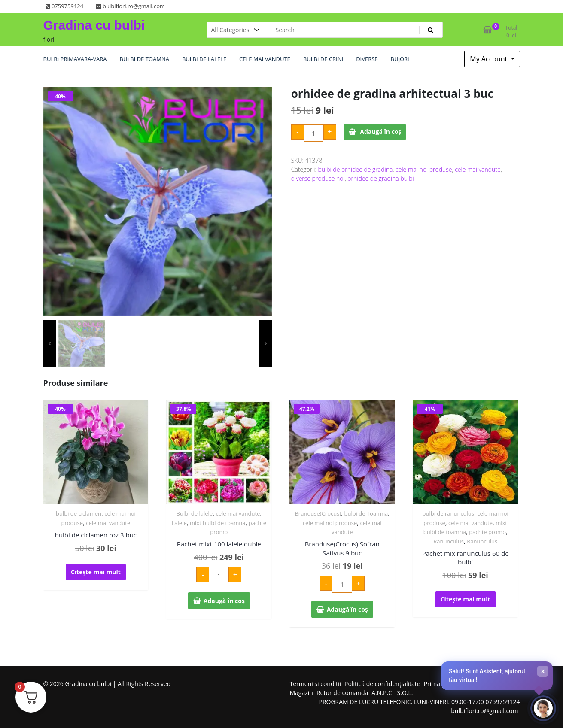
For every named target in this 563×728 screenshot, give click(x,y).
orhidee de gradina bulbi (380, 178)
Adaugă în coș (380, 132)
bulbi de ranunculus (448, 513)
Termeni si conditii (316, 684)
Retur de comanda (342, 693)
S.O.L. (405, 693)
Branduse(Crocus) (318, 513)
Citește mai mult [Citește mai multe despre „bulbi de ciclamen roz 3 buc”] (96, 572)
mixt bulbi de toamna (218, 523)
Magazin (301, 693)
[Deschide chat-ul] (543, 708)
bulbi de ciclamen (79, 513)
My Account (489, 59)
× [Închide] (543, 671)
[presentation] (50, 343)
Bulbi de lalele (195, 513)
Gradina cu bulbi (94, 25)
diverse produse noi (318, 178)
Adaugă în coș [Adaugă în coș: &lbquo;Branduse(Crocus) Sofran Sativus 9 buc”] (347, 609)
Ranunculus (449, 541)
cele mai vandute (478, 169)
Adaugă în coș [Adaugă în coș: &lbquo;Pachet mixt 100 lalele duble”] (224, 601)
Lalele (179, 523)
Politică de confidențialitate (382, 684)
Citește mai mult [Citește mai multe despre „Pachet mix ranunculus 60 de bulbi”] (466, 599)
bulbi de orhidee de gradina (355, 169)
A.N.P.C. (382, 693)
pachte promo (487, 532)
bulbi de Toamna (366, 513)
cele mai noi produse (424, 169)
